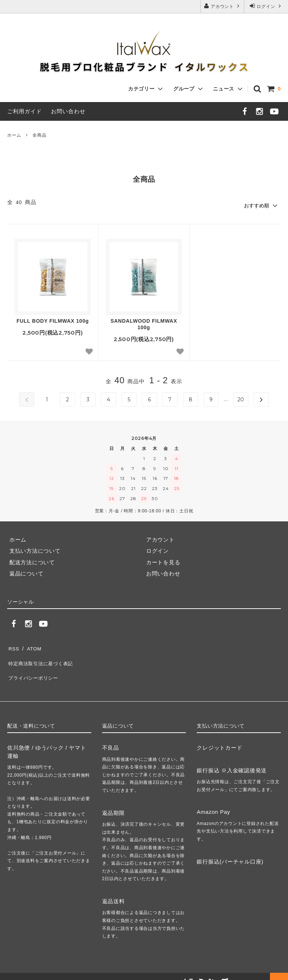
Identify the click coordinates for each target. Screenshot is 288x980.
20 (241, 398)
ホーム (14, 135)
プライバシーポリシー (36, 669)
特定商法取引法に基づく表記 (44, 657)
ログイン (266, 6)
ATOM (32, 646)
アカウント (222, 6)
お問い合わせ (68, 111)
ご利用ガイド (25, 111)
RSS (13, 646)
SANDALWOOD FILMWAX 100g (144, 323)
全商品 (39, 135)
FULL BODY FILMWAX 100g (53, 320)
